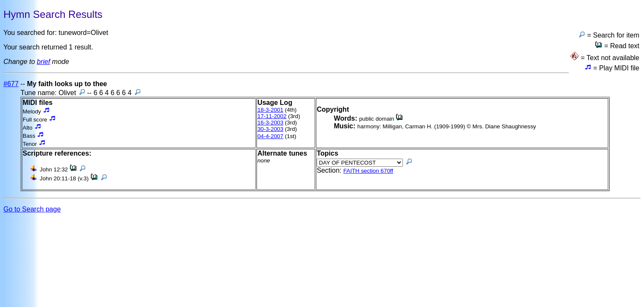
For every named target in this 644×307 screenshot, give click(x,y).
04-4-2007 (270, 136)
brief (43, 62)
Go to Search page (32, 209)
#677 (11, 84)
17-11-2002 (272, 116)
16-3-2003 (270, 123)
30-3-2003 (270, 129)
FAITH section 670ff (368, 171)
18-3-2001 (270, 110)
